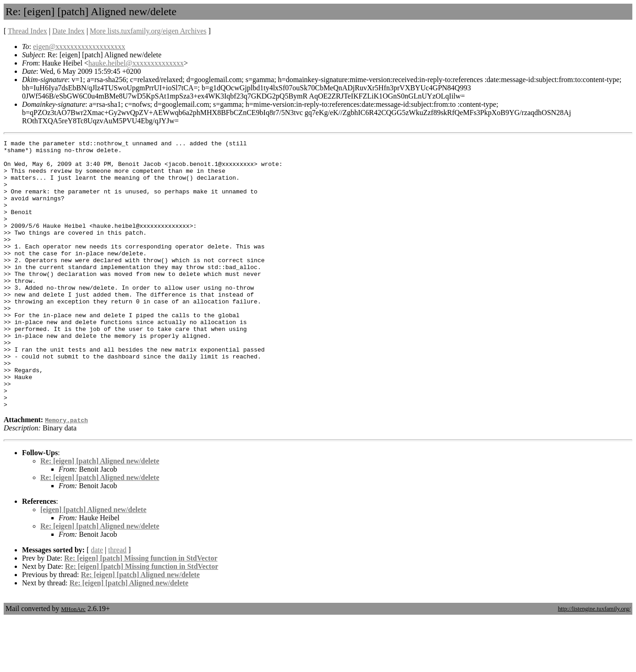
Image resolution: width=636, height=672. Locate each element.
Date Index (69, 31)
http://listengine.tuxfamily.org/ (594, 662)
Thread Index (27, 31)
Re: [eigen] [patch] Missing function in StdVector (141, 612)
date (97, 603)
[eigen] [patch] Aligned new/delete (93, 563)
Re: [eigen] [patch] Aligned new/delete (100, 515)
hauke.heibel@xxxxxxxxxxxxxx (136, 63)
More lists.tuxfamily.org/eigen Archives (148, 31)
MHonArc (73, 663)
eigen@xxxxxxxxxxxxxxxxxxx (79, 47)
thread (117, 603)
